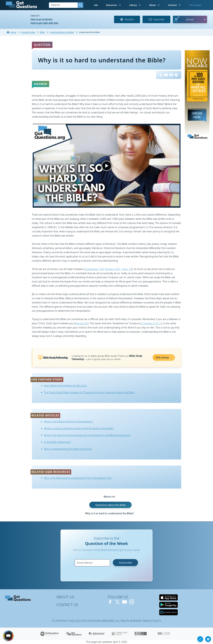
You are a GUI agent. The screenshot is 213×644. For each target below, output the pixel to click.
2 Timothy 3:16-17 (151, 323)
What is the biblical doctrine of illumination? (68, 421)
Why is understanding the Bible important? (68, 449)
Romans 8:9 (81, 323)
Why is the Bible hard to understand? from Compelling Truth (78, 478)
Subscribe (156, 19)
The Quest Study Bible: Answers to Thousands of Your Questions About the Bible (89, 392)
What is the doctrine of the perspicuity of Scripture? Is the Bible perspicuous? (87, 435)
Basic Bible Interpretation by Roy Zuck (65, 386)
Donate (190, 19)
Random (127, 19)
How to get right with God (44, 23)
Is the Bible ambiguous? (57, 442)
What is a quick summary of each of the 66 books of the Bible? (79, 428)
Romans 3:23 (112, 269)
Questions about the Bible (111, 505)
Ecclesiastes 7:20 (94, 269)
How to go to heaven (42, 19)
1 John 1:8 (126, 269)
